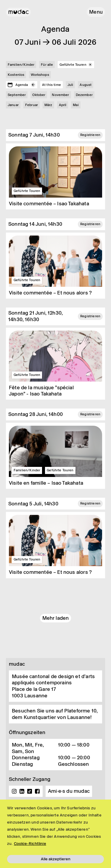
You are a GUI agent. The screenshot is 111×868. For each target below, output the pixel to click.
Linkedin (22, 791)
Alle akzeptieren (56, 859)
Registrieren (90, 135)
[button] (96, 12)
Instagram (14, 791)
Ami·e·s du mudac (69, 791)
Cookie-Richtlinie (30, 844)
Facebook (37, 791)
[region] (55, 834)
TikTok (30, 791)
